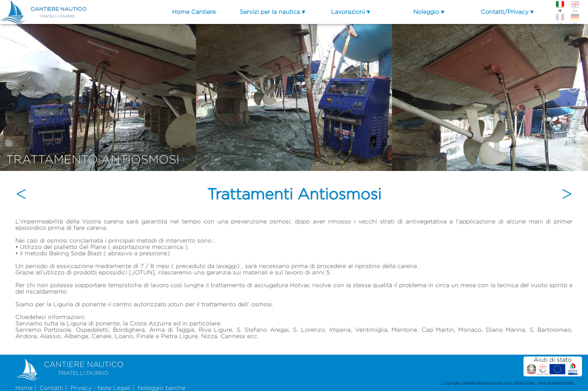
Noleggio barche (161, 388)
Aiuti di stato (553, 366)
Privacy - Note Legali (100, 388)
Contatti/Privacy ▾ (507, 12)
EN (575, 6)
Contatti (52, 388)
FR (560, 19)
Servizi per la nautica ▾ (272, 12)
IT (560, 6)
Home (24, 388)
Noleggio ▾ (429, 12)
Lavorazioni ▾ (350, 12)
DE (575, 19)
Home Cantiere (194, 12)
